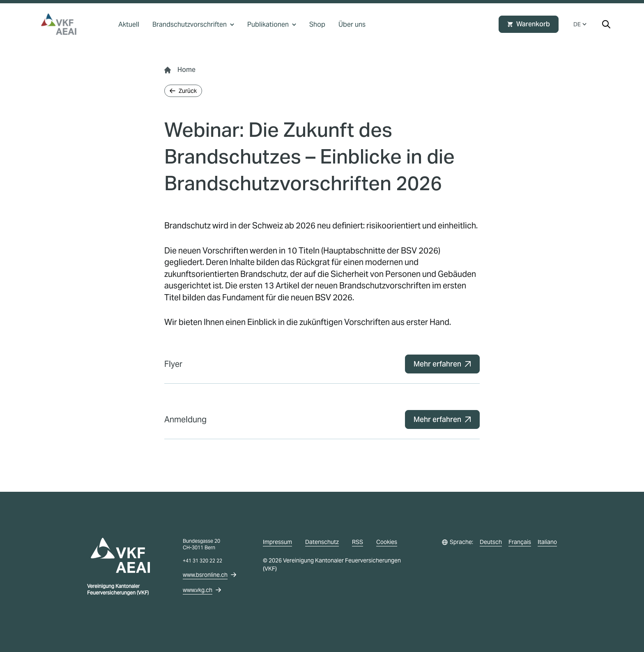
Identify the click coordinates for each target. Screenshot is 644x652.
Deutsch (491, 542)
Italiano (547, 542)
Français (520, 542)
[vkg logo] (62, 24)
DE (580, 24)
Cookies (387, 542)
